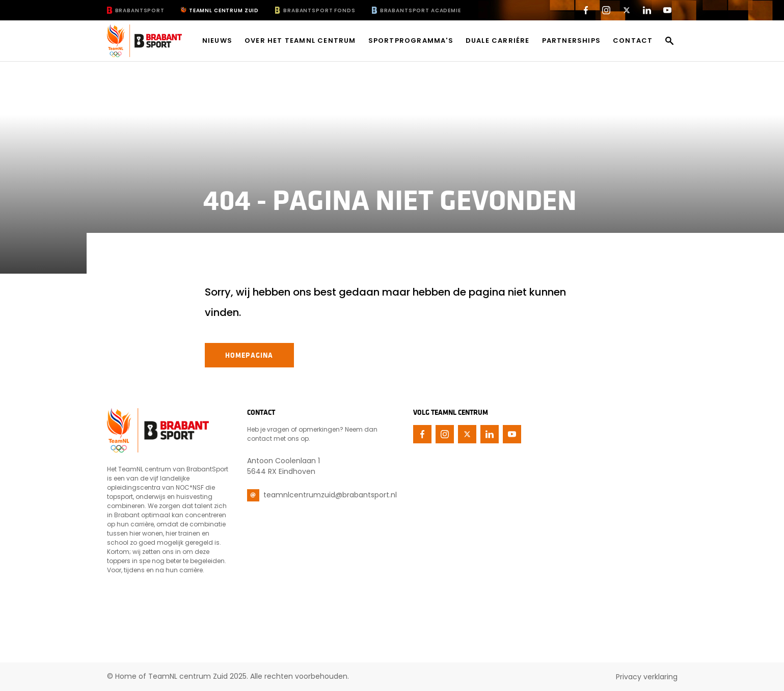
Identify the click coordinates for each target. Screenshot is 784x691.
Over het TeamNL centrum (300, 41)
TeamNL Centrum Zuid (224, 10)
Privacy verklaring (647, 677)
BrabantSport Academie (421, 10)
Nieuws (217, 41)
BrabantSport (140, 10)
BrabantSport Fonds (319, 10)
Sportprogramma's (411, 41)
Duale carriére (498, 41)
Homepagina (249, 355)
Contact (633, 41)
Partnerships (571, 41)
